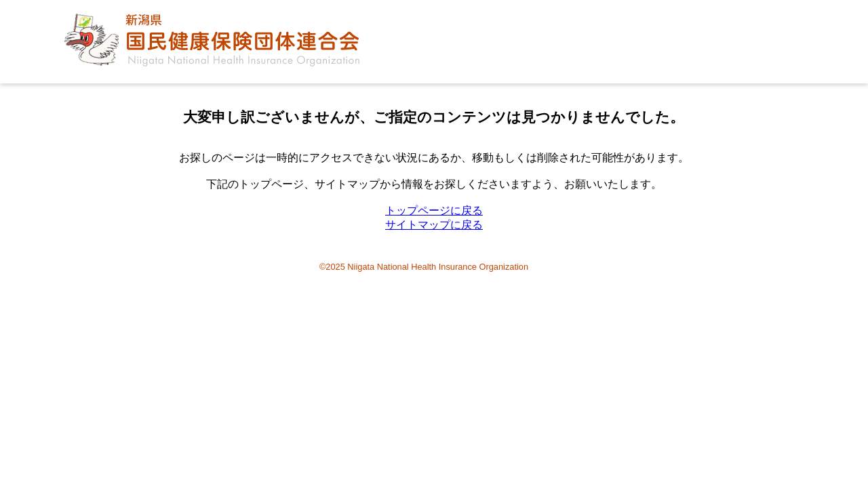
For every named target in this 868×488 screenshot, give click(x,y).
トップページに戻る (434, 210)
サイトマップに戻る (434, 225)
